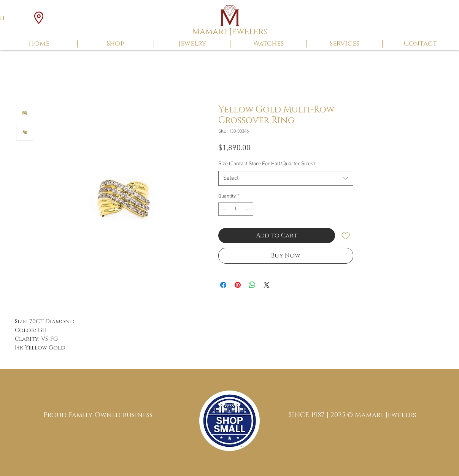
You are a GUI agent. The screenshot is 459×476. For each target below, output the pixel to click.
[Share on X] (267, 285)
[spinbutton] (236, 209)
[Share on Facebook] (223, 285)
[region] (229, 421)
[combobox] (286, 178)
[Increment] (248, 209)
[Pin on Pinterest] (238, 285)
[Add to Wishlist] (346, 236)
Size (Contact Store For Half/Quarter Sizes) (267, 164)
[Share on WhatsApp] (252, 285)
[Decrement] (224, 209)
